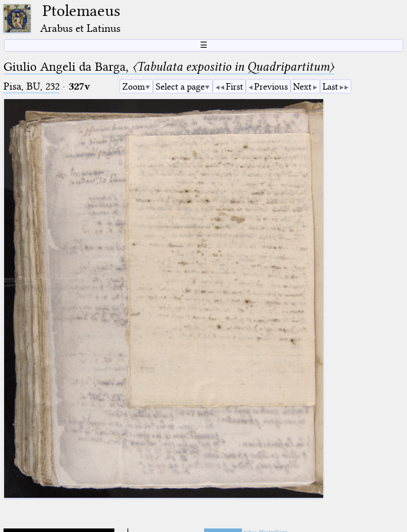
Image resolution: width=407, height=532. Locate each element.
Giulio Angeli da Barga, (169, 67)
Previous (271, 87)
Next (302, 87)
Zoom (134, 87)
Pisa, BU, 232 (32, 86)
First (234, 87)
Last (330, 87)
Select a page (180, 87)
